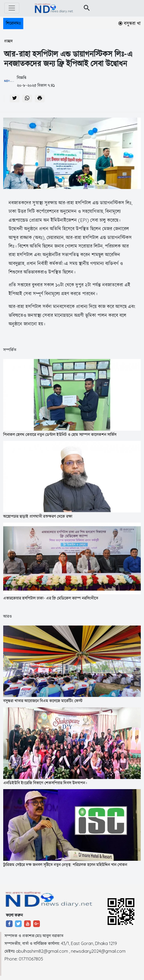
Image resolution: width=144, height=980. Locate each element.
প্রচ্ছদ (8, 41)
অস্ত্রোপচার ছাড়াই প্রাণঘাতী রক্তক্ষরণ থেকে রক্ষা (38, 516)
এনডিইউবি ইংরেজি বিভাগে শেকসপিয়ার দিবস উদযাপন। (45, 783)
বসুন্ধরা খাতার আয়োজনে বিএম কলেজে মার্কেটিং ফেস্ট (43, 701)
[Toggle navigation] (12, 8)
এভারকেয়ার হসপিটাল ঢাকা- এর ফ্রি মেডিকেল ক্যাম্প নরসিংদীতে (51, 598)
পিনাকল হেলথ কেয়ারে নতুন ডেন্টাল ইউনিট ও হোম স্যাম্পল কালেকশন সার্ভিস (60, 434)
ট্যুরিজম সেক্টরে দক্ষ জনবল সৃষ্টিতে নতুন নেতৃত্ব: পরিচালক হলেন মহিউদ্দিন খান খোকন (65, 865)
